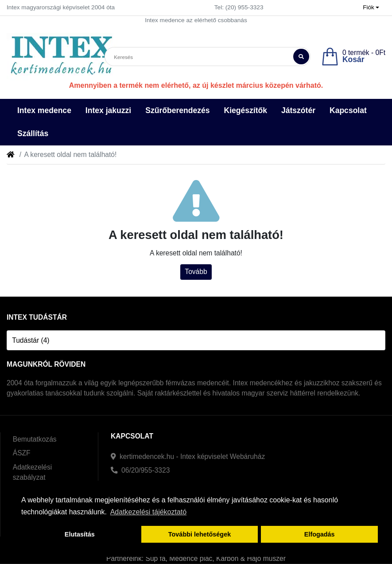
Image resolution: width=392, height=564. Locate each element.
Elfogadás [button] (320, 534)
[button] (371, 8)
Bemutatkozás (35, 439)
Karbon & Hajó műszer (251, 558)
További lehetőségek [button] (200, 534)
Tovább (196, 272)
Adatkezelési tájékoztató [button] (149, 512)
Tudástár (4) (31, 340)
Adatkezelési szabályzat (32, 472)
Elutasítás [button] (80, 534)
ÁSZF (22, 453)
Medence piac (191, 558)
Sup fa (156, 558)
